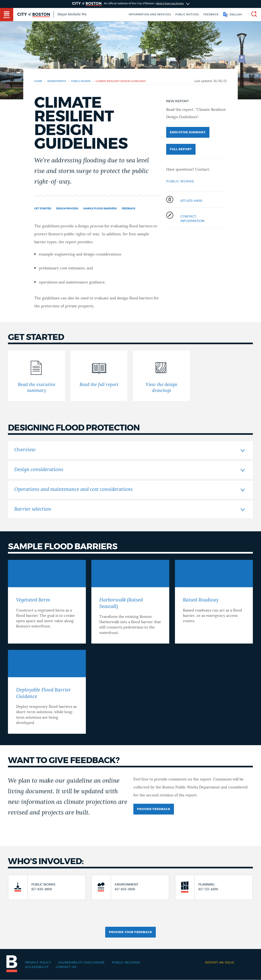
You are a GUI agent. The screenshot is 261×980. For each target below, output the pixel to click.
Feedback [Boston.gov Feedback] (211, 14)
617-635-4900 (191, 201)
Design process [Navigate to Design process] (67, 209)
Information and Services (150, 14)
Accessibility (37, 967)
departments (57, 81)
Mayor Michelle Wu (72, 14)
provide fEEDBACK (154, 809)
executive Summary (188, 132)
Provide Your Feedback (130, 932)
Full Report (181, 149)
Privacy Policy (38, 963)
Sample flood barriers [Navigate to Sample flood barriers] (100, 209)
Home (38, 81)
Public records (126, 963)
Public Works (180, 181)
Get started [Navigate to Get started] (43, 209)
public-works (81, 81)
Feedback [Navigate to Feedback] (129, 209)
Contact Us (66, 967)
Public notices (187, 14)
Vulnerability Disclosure (82, 963)
